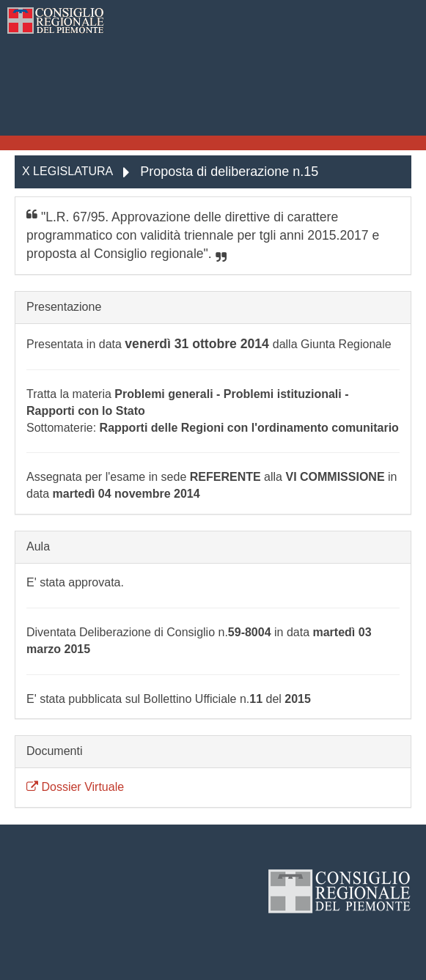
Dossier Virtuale (75, 787)
